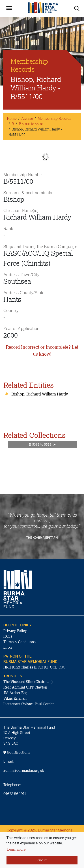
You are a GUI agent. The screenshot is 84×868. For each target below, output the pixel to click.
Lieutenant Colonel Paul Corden (29, 704)
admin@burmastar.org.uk (24, 770)
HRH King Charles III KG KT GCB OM (34, 667)
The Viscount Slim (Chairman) (28, 682)
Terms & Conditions (19, 642)
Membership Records (54, 118)
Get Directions (17, 752)
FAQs (8, 636)
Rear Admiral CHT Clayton (25, 687)
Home (12, 118)
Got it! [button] (42, 860)
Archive (27, 118)
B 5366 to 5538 (31, 124)
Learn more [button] (16, 849)
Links (8, 647)
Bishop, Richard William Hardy (40, 394)
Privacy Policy (15, 631)
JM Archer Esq (15, 693)
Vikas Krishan (15, 698)
